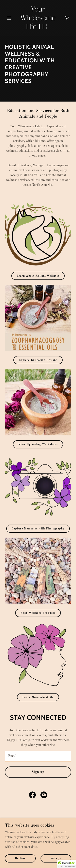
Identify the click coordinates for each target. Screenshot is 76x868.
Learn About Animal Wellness (38, 276)
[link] (38, 28)
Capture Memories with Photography (38, 529)
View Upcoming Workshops (38, 444)
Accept (56, 858)
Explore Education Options (38, 360)
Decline (20, 858)
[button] (10, 18)
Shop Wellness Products (38, 613)
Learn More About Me (38, 697)
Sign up (38, 772)
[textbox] (38, 756)
